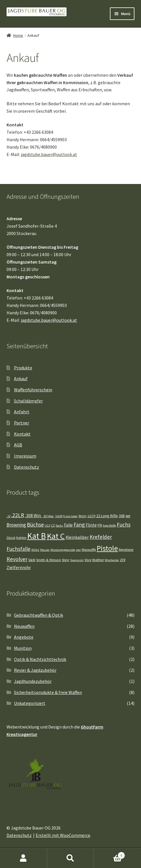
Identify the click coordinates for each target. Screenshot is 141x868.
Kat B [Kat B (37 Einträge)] (37, 536)
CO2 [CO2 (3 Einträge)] (47, 526)
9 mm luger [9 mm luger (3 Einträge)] (70, 516)
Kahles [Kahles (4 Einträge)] (21, 538)
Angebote (24, 637)
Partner (22, 423)
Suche (71, 858)
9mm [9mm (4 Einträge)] (82, 516)
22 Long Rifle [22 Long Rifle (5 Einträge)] (107, 516)
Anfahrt (22, 412)
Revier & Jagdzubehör (35, 670)
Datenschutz (27, 467)
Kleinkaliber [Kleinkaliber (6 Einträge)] (77, 537)
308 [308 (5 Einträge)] (122, 516)
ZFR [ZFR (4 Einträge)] (123, 560)
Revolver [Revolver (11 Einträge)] (17, 559)
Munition (23, 648)
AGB (18, 445)
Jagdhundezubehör (33, 681)
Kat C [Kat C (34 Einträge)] (56, 536)
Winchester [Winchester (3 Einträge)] (112, 560)
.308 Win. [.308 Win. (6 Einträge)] (33, 516)
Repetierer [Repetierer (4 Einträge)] (126, 550)
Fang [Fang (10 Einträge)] (79, 525)
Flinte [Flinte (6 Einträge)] (91, 525)
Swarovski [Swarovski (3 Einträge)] (77, 560)
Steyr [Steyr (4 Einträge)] (66, 560)
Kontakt (22, 434)
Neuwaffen (24, 626)
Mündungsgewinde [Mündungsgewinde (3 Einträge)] (63, 550)
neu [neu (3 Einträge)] (78, 550)
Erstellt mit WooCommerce (63, 835)
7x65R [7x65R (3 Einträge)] (59, 516)
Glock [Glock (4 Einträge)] (11, 538)
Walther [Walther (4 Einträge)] (98, 560)
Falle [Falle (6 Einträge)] (68, 525)
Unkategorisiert (30, 703)
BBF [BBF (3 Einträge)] (128, 516)
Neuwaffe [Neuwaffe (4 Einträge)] (89, 550)
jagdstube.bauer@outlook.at (49, 154)
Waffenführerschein (33, 390)
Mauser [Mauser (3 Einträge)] (45, 550)
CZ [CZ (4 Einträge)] (53, 525)
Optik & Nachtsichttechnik (40, 659)
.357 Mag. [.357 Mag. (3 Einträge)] (48, 516)
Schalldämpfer (28, 401)
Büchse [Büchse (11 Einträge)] (35, 525)
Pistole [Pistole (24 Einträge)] (107, 548)
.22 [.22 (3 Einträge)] (8, 516)
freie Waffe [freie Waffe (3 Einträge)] (109, 526)
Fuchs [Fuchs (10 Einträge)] (124, 525)
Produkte (23, 368)
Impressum (25, 456)
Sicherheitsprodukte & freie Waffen (48, 692)
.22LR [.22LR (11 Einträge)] (18, 515)
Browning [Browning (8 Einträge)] (16, 525)
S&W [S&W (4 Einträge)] (32, 560)
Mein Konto (24, 858)
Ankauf (21, 379)
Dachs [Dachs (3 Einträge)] (59, 526)
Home (18, 35)
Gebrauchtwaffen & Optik (39, 615)
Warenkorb (109, 854)
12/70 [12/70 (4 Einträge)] (91, 516)
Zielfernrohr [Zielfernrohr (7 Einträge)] (19, 567)
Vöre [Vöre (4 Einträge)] (88, 560)
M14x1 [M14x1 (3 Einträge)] (35, 550)
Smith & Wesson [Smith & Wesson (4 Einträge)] (49, 560)
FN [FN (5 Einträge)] (100, 525)
